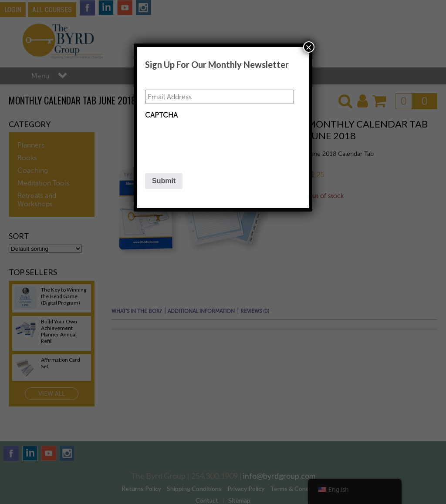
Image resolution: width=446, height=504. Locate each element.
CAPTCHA (161, 115)
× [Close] (309, 47)
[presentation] (211, 141)
